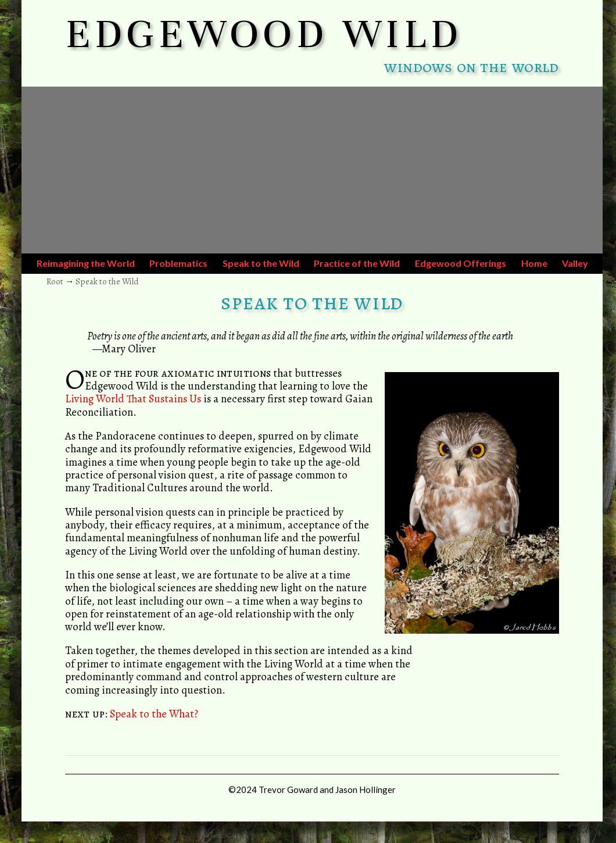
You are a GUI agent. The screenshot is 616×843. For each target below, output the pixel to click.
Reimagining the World (86, 263)
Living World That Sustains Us (133, 399)
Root (55, 281)
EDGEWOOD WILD (264, 34)
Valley (575, 263)
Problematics (178, 263)
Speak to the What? (154, 714)
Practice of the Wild (357, 263)
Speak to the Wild (261, 263)
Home (534, 263)
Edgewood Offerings (461, 263)
